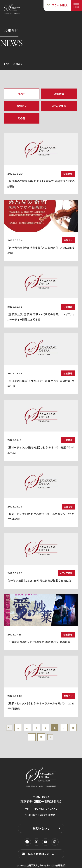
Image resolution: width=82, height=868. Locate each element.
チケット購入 (60, 5)
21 (41, 737)
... (27, 728)
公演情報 (59, 94)
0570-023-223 (45, 809)
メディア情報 (59, 106)
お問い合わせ (41, 828)
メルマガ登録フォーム (41, 854)
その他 (22, 118)
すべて (22, 94)
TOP (6, 64)
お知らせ (22, 106)
